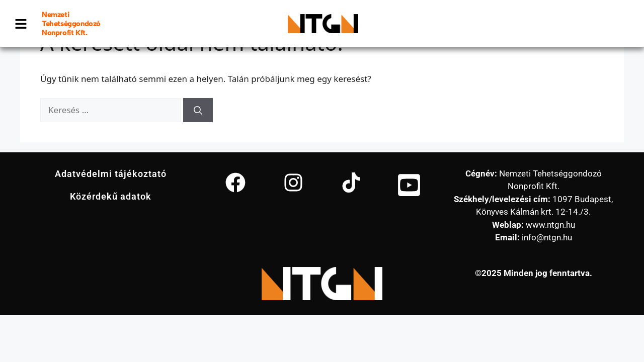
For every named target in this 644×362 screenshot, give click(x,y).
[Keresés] (198, 110)
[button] (21, 24)
